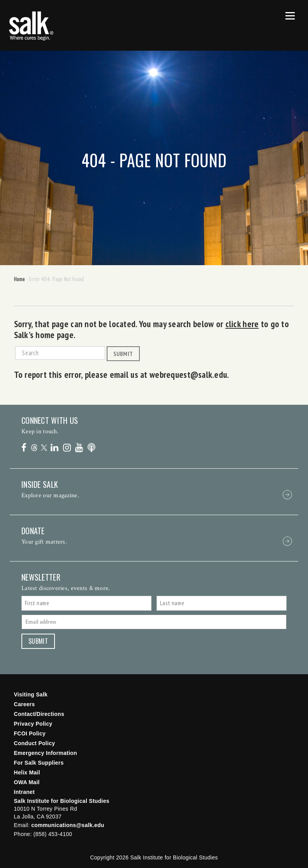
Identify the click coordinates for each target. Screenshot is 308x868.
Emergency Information (46, 753)
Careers (25, 704)
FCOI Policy (30, 733)
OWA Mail (27, 782)
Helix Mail (27, 772)
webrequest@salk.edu (188, 374)
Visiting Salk (31, 694)
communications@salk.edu (68, 825)
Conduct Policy (35, 743)
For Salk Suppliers (39, 763)
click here (242, 324)
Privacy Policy (33, 724)
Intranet (25, 792)
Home (20, 279)
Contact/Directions (39, 714)
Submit (123, 354)
